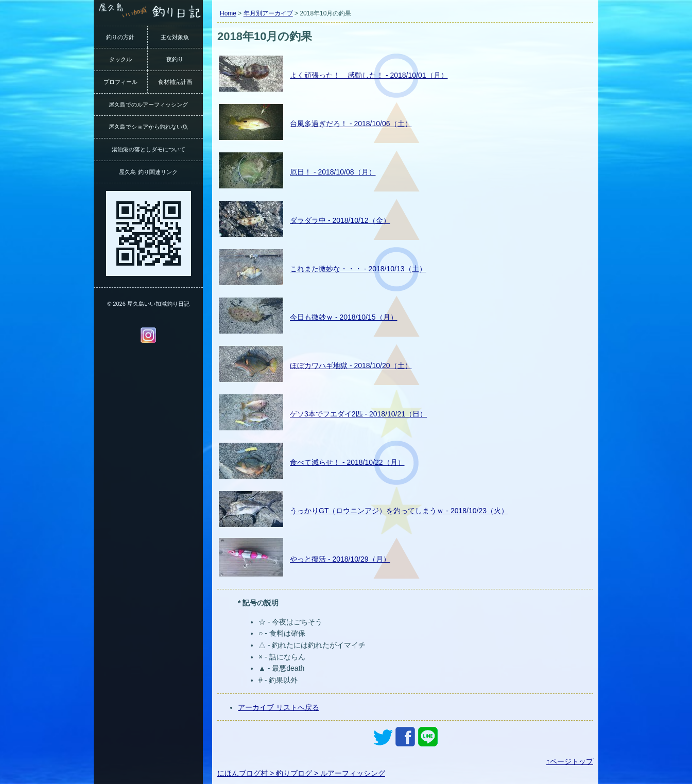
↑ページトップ (570, 761)
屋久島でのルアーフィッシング (148, 104)
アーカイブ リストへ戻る (279, 707)
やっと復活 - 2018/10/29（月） (340, 559)
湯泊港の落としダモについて (149, 149)
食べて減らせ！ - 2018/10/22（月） (347, 462)
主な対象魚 (175, 37)
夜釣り (175, 59)
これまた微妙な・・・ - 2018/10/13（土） (358, 269)
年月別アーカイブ (268, 13)
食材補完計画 (175, 82)
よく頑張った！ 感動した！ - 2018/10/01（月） (369, 75)
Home (228, 13)
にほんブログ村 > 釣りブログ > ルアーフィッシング (301, 773)
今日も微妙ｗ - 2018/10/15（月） (344, 317)
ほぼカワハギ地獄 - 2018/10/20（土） (351, 365)
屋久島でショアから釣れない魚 (148, 127)
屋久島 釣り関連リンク (148, 172)
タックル (120, 59)
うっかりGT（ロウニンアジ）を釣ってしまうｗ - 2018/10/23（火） (399, 511)
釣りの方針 (120, 37)
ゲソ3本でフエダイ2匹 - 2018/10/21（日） (358, 414)
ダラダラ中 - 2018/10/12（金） (340, 220)
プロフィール (120, 82)
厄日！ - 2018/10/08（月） (333, 172)
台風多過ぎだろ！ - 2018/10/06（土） (351, 124)
